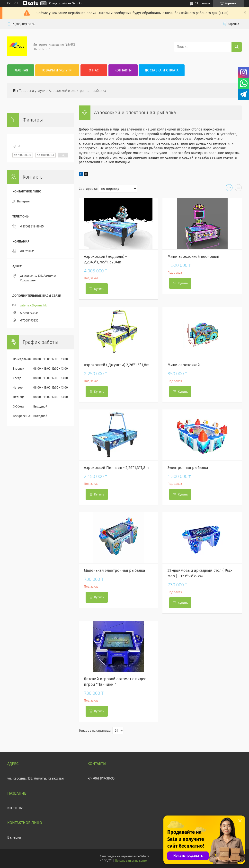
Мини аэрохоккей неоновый (193, 256)
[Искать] (237, 47)
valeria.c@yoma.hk (33, 305)
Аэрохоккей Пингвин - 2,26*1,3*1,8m (116, 468)
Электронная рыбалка (188, 468)
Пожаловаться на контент (132, 861)
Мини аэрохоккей (184, 365)
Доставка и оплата (162, 70)
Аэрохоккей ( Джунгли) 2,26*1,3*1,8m (117, 365)
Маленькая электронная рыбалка (115, 570)
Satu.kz (145, 856)
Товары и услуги (57, 70)
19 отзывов (203, 3)
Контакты (123, 70)
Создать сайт (58, 3)
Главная (21, 70)
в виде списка (238, 189)
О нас (94, 70)
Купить (99, 289)
